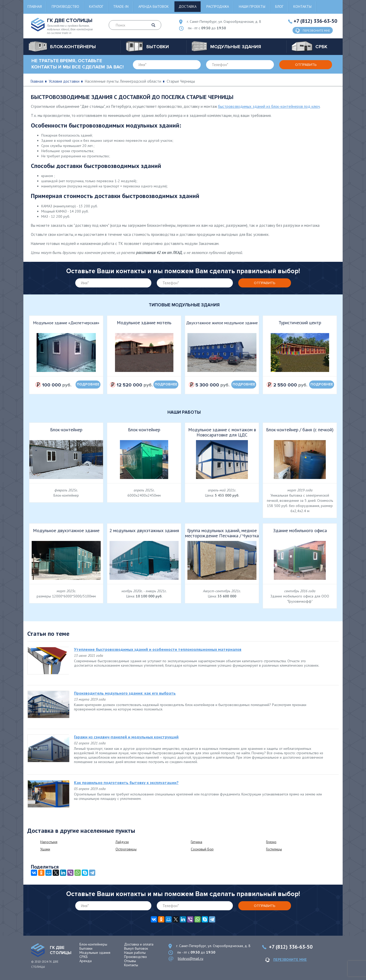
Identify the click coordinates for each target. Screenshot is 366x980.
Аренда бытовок (154, 6)
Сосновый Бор (202, 849)
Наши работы (135, 953)
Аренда (86, 961)
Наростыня (49, 842)
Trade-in (121, 6)
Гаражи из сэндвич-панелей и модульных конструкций (126, 737)
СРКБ (84, 957)
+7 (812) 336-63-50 (315, 21)
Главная (35, 6)
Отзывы (130, 961)
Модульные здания (95, 953)
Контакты (302, 6)
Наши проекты (252, 6)
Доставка (188, 6)
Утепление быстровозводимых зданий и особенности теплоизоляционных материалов (158, 649)
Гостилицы (274, 849)
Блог (279, 6)
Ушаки (45, 849)
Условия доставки (64, 81)
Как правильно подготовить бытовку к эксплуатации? (126, 782)
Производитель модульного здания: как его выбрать (125, 693)
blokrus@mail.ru (191, 958)
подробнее (88, 384)
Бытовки (86, 948)
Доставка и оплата (139, 944)
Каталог (96, 6)
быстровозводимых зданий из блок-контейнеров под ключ (269, 106)
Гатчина (196, 842)
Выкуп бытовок (136, 948)
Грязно (271, 842)
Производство (65, 6)
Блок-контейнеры (93, 944)
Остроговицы (126, 849)
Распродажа (218, 6)
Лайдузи (122, 842)
